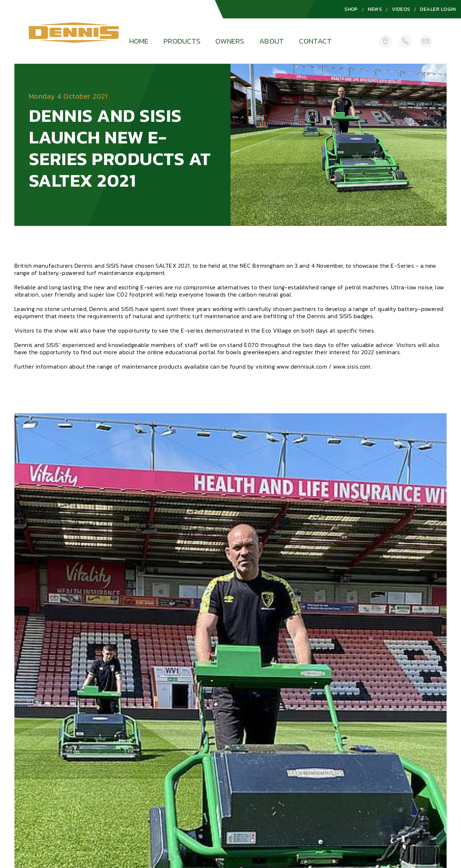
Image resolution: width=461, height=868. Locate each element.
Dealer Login (438, 9)
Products (182, 41)
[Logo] (74, 35)
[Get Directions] (385, 41)
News (375, 9)
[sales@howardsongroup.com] (426, 41)
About (272, 41)
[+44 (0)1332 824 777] (406, 41)
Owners (230, 41)
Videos (401, 9)
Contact (315, 41)
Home (139, 41)
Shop (351, 9)
